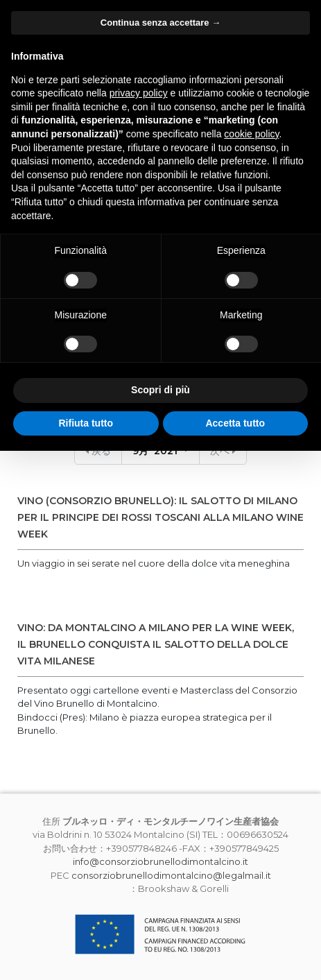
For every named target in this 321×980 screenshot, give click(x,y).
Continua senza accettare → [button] (160, 23)
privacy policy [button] (139, 93)
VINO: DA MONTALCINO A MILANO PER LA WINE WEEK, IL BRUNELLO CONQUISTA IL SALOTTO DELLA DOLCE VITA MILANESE (156, 644)
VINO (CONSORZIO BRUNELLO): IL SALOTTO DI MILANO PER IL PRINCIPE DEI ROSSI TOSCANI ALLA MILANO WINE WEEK (160, 517)
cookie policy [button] (251, 134)
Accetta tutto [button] (235, 423)
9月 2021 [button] (156, 451)
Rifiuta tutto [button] (86, 423)
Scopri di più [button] (160, 390)
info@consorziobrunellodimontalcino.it (160, 861)
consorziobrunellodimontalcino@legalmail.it (171, 875)
